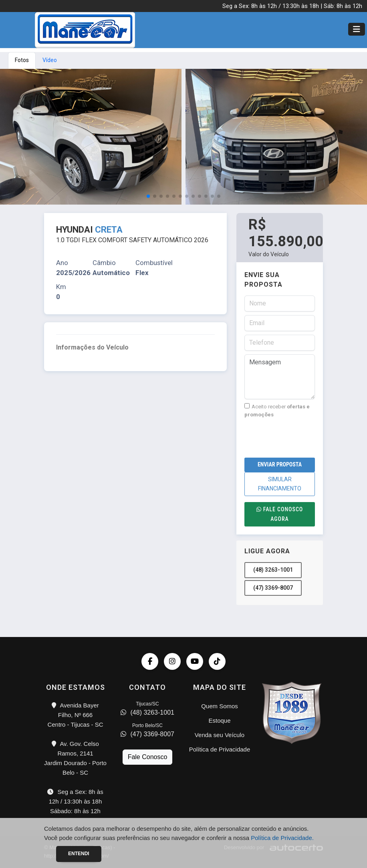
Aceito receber (277, 410)
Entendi (79, 854)
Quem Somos (220, 706)
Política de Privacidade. (282, 838)
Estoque (219, 720)
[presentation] (305, 438)
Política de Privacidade (220, 749)
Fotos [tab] (22, 60)
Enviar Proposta (280, 464)
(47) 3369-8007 (273, 588)
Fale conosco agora (280, 514)
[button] (148, 196)
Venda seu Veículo (220, 735)
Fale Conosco (148, 757)
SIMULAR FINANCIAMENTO (280, 484)
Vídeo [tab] (50, 60)
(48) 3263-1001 (273, 570)
